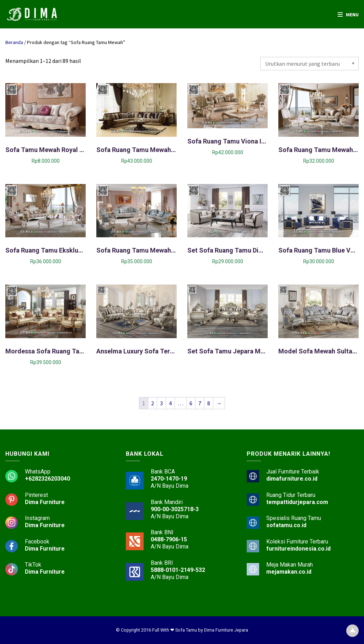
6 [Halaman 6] (191, 403)
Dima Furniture (45, 502)
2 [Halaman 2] (152, 403)
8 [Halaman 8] (209, 403)
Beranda (14, 42)
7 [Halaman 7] (200, 403)
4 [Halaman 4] (170, 403)
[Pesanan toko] (309, 64)
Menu (352, 15)
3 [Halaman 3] (161, 403)
